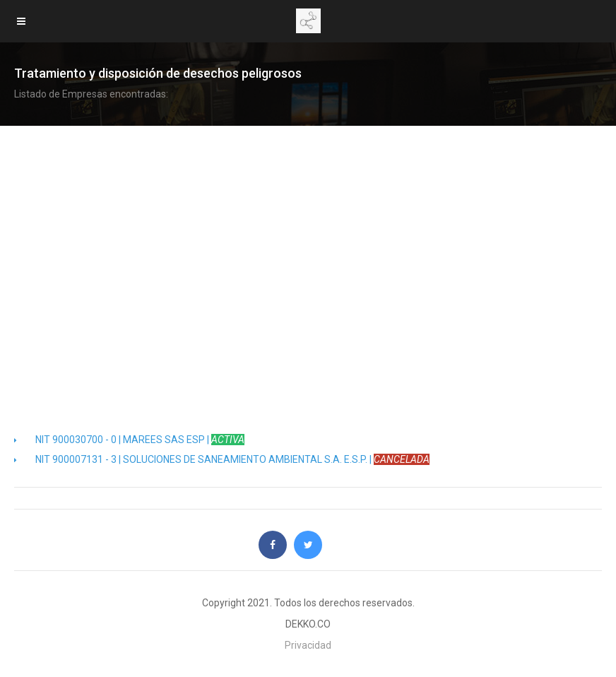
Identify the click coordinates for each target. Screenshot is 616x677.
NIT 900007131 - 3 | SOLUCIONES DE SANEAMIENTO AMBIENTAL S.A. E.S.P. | (222, 459)
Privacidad (308, 645)
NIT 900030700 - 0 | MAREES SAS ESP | (129, 440)
